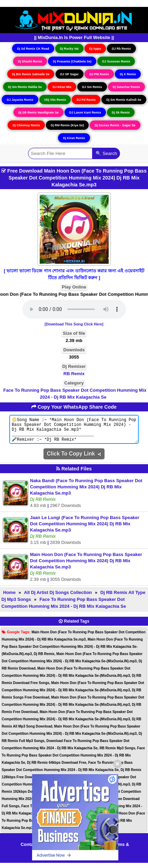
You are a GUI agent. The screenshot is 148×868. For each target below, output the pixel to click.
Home (9, 598)
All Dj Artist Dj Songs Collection (58, 598)
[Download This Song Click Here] (74, 324)
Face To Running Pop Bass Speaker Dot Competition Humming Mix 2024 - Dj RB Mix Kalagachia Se (75, 394)
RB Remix (74, 374)
